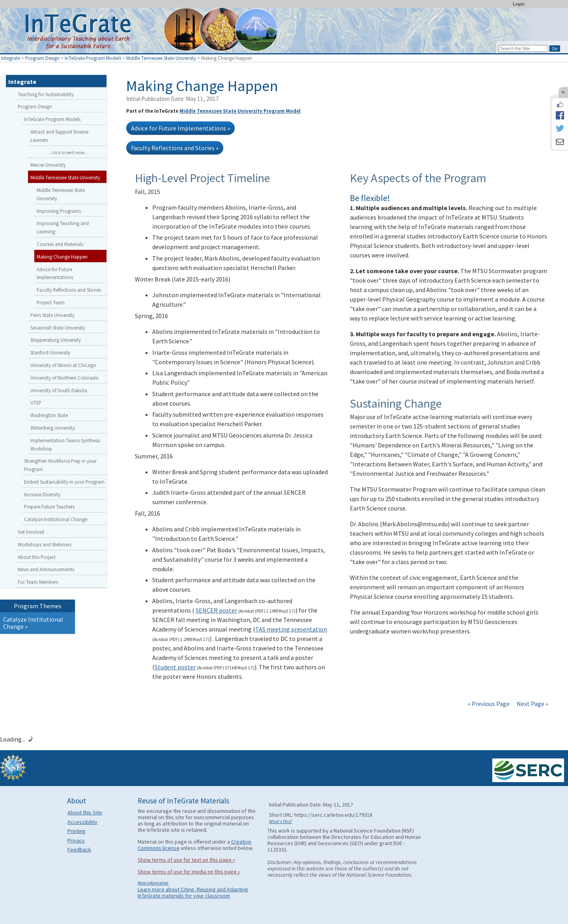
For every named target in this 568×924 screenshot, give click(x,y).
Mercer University (48, 165)
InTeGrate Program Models (93, 58)
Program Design (42, 58)
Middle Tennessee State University (161, 58)
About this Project (37, 557)
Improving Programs (59, 211)
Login (519, 4)
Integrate (11, 58)
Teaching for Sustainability (46, 94)
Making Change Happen (62, 257)
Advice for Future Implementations (55, 273)
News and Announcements (46, 569)
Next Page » (532, 704)
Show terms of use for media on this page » (189, 872)
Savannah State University (58, 328)
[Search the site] (523, 48)
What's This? (281, 822)
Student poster (175, 667)
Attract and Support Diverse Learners (59, 136)
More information (153, 883)
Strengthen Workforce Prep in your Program (60, 465)
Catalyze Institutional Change (56, 519)
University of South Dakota (59, 390)
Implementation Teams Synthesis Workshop (65, 444)
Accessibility (82, 822)
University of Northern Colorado (64, 378)
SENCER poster (216, 610)
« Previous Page (489, 704)
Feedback (79, 849)
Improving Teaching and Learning (63, 227)
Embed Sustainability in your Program (64, 482)
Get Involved (31, 532)
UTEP (36, 402)
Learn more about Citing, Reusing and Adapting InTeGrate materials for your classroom (193, 892)
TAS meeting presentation (291, 629)
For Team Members (38, 582)
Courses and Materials (60, 244)
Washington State (49, 415)
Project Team (51, 302)
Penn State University (52, 315)
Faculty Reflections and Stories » (175, 148)
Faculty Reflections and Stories (69, 290)
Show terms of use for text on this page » (186, 860)
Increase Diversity (42, 494)
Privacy (76, 840)
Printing (77, 831)
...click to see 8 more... (68, 153)
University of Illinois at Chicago (63, 365)
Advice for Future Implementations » (180, 128)
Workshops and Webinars (45, 544)
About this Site (85, 812)
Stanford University (50, 352)
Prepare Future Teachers (49, 507)
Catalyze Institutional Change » (33, 623)
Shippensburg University (56, 340)
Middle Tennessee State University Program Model (240, 111)
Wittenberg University (53, 428)
